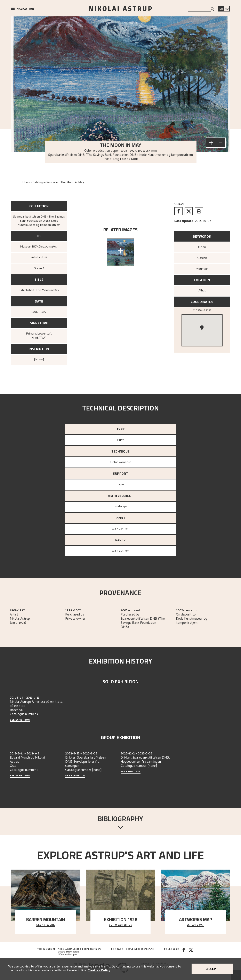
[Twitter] (191, 952)
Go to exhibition (121, 925)
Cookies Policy (99, 971)
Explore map (196, 925)
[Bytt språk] (227, 9)
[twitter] (189, 211)
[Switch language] (221, 9)
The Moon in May (72, 183)
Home (26, 183)
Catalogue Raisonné (45, 183)
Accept (212, 969)
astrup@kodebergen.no (140, 949)
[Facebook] (184, 952)
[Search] (212, 9)
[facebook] (178, 211)
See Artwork (46, 925)
